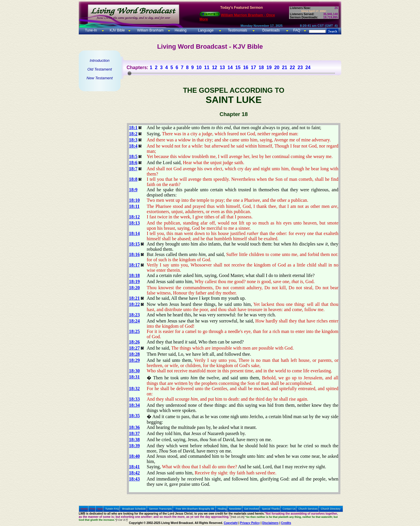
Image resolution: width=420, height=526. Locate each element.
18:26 (134, 342)
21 (285, 67)
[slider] (129, 73)
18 (261, 67)
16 (246, 67)
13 (222, 67)
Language (205, 30)
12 (215, 67)
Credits (286, 523)
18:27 (134, 348)
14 (230, 67)
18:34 (134, 405)
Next (100, 509)
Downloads (271, 30)
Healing (180, 30)
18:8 (133, 179)
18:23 (134, 315)
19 (269, 67)
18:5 (133, 156)
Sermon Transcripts (160, 509)
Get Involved (252, 509)
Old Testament (99, 69)
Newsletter (235, 509)
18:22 (134, 304)
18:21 (134, 298)
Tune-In (91, 30)
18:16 (134, 254)
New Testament (100, 78)
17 (253, 67)
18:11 (134, 206)
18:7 (133, 169)
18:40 (134, 456)
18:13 (134, 223)
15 (238, 67)
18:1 (133, 128)
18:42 (134, 473)
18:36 (134, 427)
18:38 (134, 440)
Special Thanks (271, 509)
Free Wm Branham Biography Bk (195, 509)
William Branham (150, 30)
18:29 (134, 360)
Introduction (100, 61)
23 (300, 67)
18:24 (134, 321)
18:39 (134, 446)
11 (207, 67)
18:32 (134, 389)
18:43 (134, 479)
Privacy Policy (250, 523)
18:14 (134, 233)
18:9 (133, 190)
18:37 (134, 433)
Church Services (308, 509)
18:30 (134, 371)
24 (308, 67)
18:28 (134, 354)
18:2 (133, 134)
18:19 (134, 282)
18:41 (134, 467)
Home (84, 509)
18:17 (134, 265)
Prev (93, 509)
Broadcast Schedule (134, 509)
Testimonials (237, 30)
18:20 (134, 288)
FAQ (297, 30)
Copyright (231, 523)
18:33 (134, 399)
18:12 (134, 217)
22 (293, 67)
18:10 (134, 200)
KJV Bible (117, 30)
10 (199, 67)
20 (277, 67)
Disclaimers (270, 523)
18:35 (134, 416)
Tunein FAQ (112, 509)
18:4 (133, 146)
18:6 (133, 163)
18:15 (134, 244)
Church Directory (331, 509)
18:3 (133, 140)
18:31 (134, 377)
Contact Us (289, 509)
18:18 (134, 275)
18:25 (134, 331)
